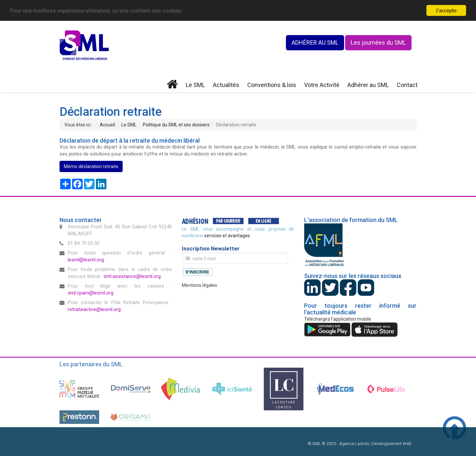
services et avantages (227, 236)
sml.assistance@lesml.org (132, 276)
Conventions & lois (272, 85)
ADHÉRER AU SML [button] (315, 43)
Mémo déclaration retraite (91, 166)
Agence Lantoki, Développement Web (375, 444)
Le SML (195, 85)
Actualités (226, 85)
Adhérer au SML (368, 85)
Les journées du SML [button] (378, 43)
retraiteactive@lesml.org (94, 309)
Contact (407, 85)
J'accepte (446, 10)
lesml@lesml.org (86, 260)
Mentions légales (199, 285)
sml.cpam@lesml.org (91, 293)
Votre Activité (322, 85)
